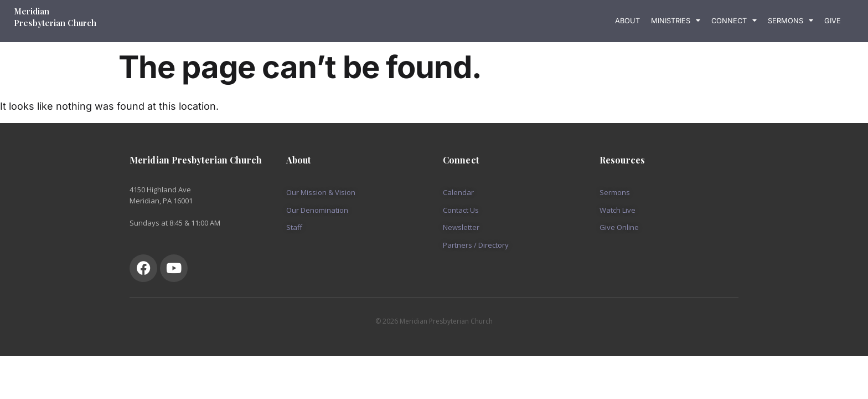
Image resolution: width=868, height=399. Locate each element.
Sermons (790, 21)
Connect (734, 21)
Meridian (33, 11)
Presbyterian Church (55, 23)
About (627, 21)
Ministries (676, 21)
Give (833, 21)
